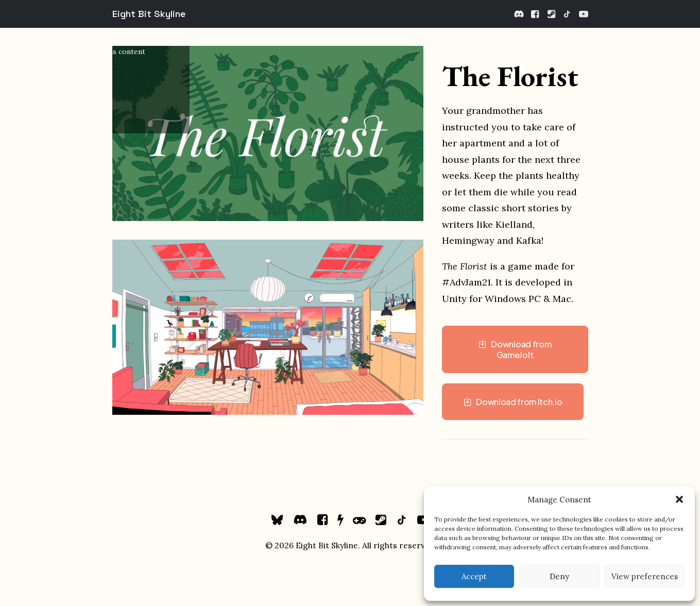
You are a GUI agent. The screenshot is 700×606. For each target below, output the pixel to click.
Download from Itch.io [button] (513, 402)
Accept (474, 576)
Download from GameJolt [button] (516, 349)
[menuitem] (519, 14)
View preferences (645, 576)
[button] (679, 499)
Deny (559, 576)
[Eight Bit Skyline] (149, 14)
